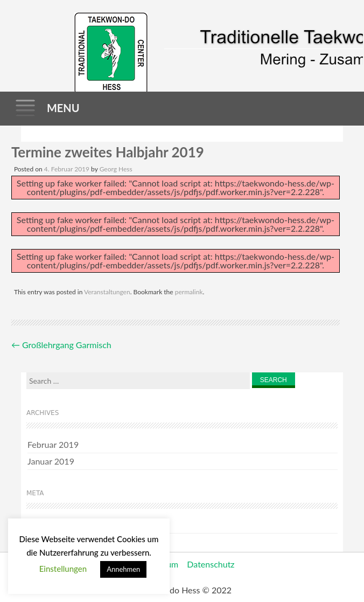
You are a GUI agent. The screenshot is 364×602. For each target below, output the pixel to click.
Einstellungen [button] (63, 569)
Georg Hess (116, 169)
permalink (189, 292)
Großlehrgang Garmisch (61, 345)
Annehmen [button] (123, 569)
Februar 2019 (53, 444)
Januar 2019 (51, 461)
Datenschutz (211, 564)
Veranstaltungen (107, 292)
